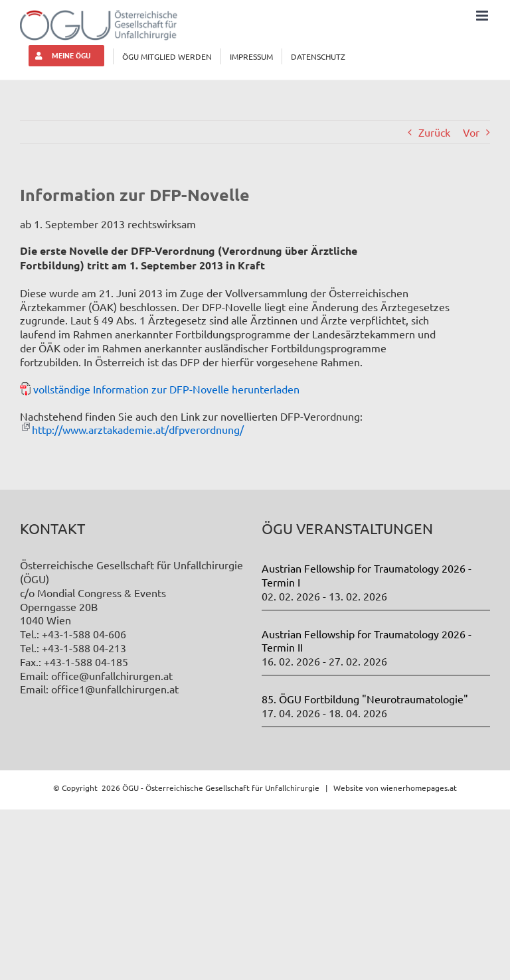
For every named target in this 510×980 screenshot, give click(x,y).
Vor (471, 132)
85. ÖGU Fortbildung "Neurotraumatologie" (365, 699)
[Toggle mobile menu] (483, 16)
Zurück (434, 132)
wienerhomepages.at (419, 788)
